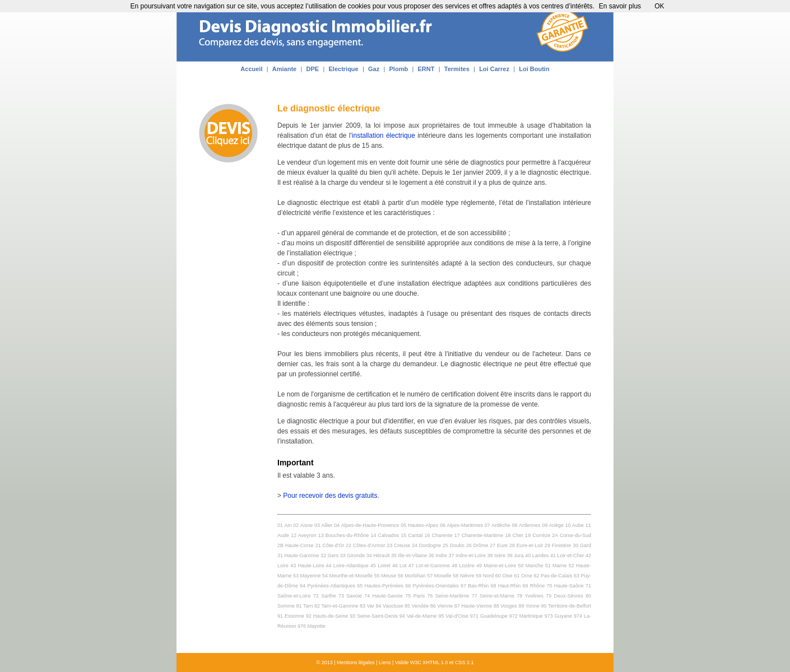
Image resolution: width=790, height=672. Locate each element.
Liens (385, 662)
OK (659, 6)
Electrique (344, 69)
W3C (416, 662)
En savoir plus (620, 6)
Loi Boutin (534, 69)
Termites (457, 69)
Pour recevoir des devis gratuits (330, 496)
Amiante (284, 69)
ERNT (426, 69)
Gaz (374, 69)
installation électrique (384, 136)
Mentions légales (356, 662)
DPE (313, 69)
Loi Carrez (494, 69)
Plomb (399, 69)
